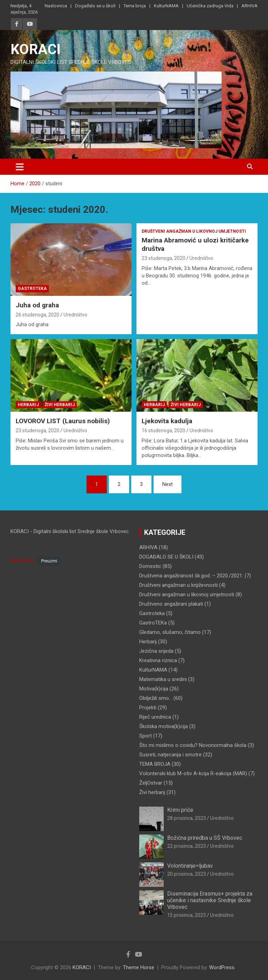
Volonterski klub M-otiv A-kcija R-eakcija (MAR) (193, 773)
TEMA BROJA (155, 764)
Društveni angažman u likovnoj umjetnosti (194, 231)
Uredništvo (75, 315)
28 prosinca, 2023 (187, 818)
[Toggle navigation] (20, 167)
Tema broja (135, 6)
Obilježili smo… (156, 698)
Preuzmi (49, 561)
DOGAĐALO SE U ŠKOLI (166, 557)
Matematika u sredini (163, 679)
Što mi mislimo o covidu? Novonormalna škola (193, 745)
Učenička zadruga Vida (210, 6)
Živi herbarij (60, 405)
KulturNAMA (166, 6)
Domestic (150, 566)
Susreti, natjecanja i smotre (170, 755)
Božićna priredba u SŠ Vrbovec (205, 838)
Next (167, 484)
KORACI (36, 49)
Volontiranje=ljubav (190, 866)
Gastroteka (32, 289)
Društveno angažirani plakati (171, 604)
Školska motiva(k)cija (163, 726)
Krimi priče (180, 810)
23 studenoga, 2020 (163, 258)
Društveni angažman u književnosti (178, 585)
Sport (146, 736)
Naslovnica (56, 6)
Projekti (148, 708)
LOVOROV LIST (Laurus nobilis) (63, 421)
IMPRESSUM (22, 561)
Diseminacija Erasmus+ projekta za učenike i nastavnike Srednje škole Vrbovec (210, 900)
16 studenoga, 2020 (163, 431)
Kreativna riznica (158, 660)
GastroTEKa (153, 623)
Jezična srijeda (156, 651)
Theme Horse (139, 967)
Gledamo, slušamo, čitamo (170, 632)
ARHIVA (250, 6)
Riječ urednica (155, 717)
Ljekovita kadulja (167, 421)
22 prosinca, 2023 (187, 846)
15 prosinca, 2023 (187, 915)
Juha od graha (37, 305)
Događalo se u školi (95, 6)
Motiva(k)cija (154, 689)
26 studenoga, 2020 (38, 315)
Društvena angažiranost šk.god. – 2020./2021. (191, 576)
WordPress (222, 967)
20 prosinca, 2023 (187, 874)
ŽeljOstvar (151, 783)
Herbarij (28, 405)
